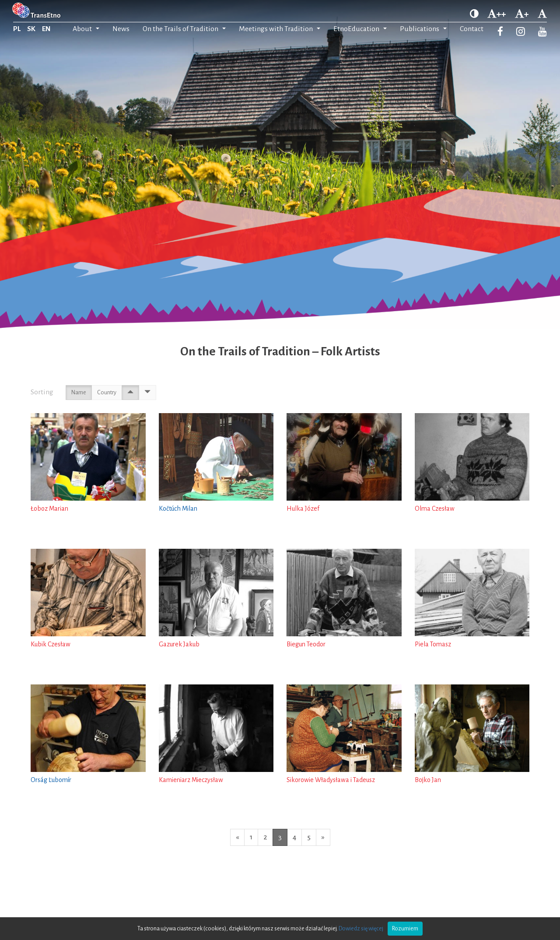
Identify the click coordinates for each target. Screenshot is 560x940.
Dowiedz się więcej (361, 929)
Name (79, 393)
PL (17, 29)
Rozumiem (405, 929)
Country (107, 393)
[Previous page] (237, 837)
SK (31, 29)
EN (46, 29)
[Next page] (323, 837)
